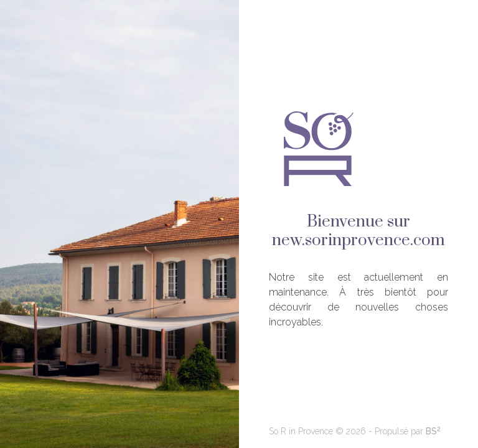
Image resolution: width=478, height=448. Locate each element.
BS (433, 431)
